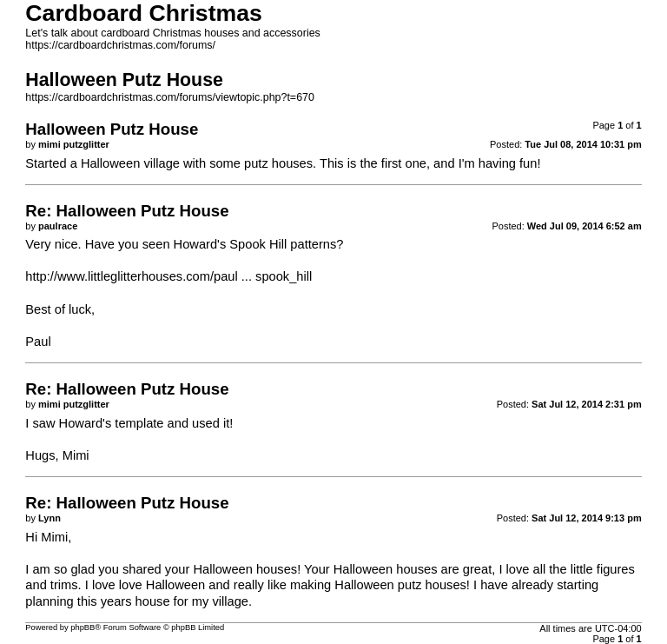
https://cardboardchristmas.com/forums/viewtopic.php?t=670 (170, 97)
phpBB (83, 627)
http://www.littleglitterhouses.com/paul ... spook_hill (168, 276)
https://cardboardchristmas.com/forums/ (120, 45)
